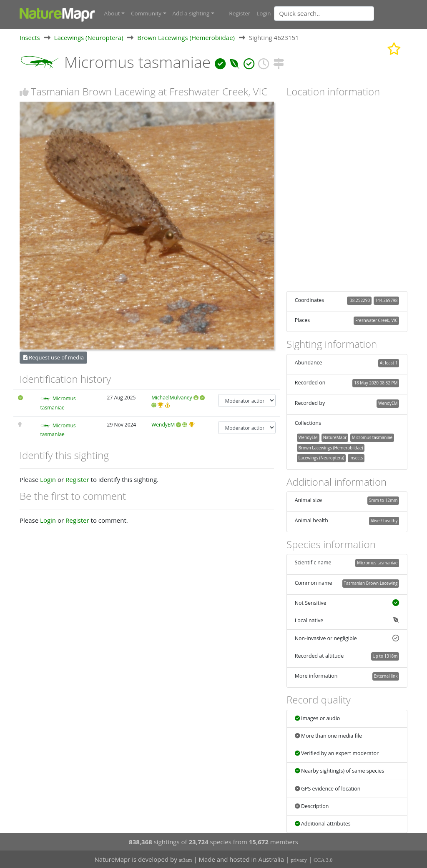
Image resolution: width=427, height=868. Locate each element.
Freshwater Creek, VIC (377, 320)
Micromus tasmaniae (372, 437)
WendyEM (163, 424)
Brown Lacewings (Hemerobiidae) (186, 37)
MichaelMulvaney (172, 397)
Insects (30, 37)
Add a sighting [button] (191, 13)
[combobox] (341, 13)
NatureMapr (335, 437)
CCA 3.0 (323, 860)
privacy (299, 860)
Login (264, 13)
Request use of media (54, 357)
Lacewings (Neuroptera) (89, 37)
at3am (186, 860)
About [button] (112, 13)
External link (386, 676)
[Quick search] (324, 13)
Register (240, 13)
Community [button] (146, 13)
